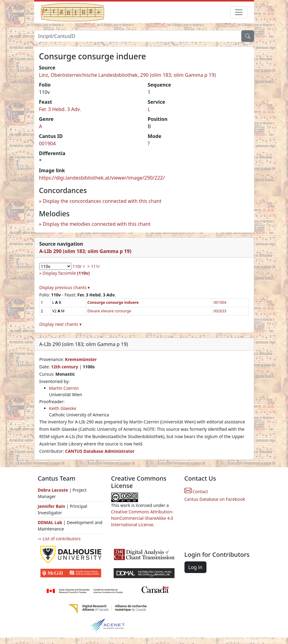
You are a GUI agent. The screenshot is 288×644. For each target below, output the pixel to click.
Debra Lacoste (53, 490)
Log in (195, 567)
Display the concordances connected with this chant (102, 201)
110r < (79, 266)
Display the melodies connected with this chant (97, 224)
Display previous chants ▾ (65, 287)
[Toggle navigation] (239, 12)
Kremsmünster (81, 359)
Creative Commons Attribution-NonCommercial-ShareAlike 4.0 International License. (142, 518)
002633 (220, 311)
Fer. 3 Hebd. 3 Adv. (60, 109)
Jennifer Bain (52, 506)
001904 (47, 143)
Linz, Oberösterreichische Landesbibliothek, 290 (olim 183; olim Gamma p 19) (128, 75)
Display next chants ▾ (60, 324)
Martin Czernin (64, 388)
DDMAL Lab (50, 522)
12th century (65, 367)
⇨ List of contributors (59, 539)
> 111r (94, 266)
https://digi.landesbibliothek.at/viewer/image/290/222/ (102, 178)
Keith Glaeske (63, 408)
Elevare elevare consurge (109, 311)
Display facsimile (66, 273)
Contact (196, 491)
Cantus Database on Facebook (215, 499)
